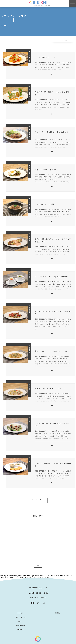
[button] (72, 4)
